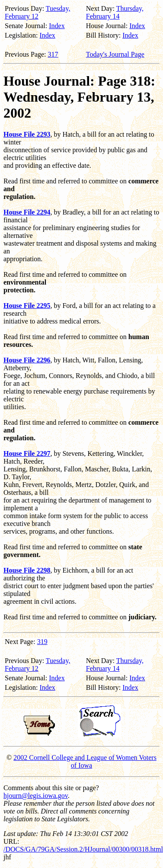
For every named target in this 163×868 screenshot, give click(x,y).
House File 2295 (27, 306)
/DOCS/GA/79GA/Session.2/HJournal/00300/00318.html (83, 849)
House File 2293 (27, 134)
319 (42, 642)
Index (57, 26)
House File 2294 (27, 212)
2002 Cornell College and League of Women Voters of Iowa (85, 761)
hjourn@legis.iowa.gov (36, 796)
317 (53, 54)
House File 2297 (27, 453)
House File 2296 (27, 360)
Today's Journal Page (115, 54)
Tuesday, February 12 (37, 12)
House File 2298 (27, 570)
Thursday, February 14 (115, 12)
